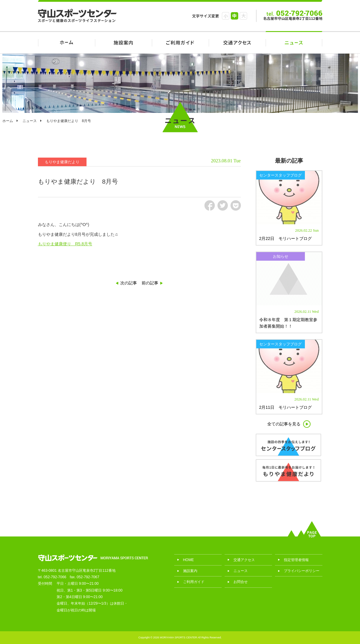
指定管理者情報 (296, 560)
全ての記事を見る (284, 424)
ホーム (8, 121)
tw (223, 205)
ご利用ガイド (180, 42)
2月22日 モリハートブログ (285, 238)
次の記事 (129, 283)
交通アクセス (237, 42)
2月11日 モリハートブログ (285, 407)
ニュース (294, 42)
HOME (66, 42)
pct (236, 205)
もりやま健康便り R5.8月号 (65, 244)
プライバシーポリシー (302, 571)
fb (210, 205)
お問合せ (241, 582)
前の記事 (150, 283)
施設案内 (123, 42)
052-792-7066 (55, 577)
